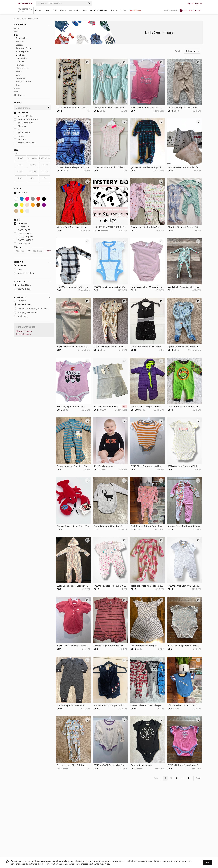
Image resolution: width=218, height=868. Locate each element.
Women (39, 10)
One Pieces (33, 19)
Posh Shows (136, 10)
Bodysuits (22, 58)
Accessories (21, 38)
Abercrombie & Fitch (26, 119)
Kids (55, 10)
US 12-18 (32, 172)
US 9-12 (20, 172)
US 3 (20, 178)
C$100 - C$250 (23, 237)
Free (18, 269)
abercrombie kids (24, 123)
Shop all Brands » (24, 331)
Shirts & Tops (22, 68)
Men (47, 10)
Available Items (23, 305)
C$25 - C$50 (22, 230)
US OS (20, 158)
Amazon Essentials (25, 143)
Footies (21, 62)
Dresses (20, 45)
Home (63, 10)
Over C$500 (22, 243)
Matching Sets (23, 52)
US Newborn (45, 158)
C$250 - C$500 (24, 240)
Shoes (19, 72)
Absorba (20, 126)
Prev (156, 778)
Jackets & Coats (23, 48)
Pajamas (20, 65)
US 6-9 (45, 165)
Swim (18, 75)
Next (198, 778)
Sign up (198, 3)
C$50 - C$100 (23, 233)
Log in (190, 3)
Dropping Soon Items (26, 312)
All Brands (21, 113)
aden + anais (22, 133)
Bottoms (20, 42)
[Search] (67, 3)
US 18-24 (45, 172)
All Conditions (23, 285)
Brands (114, 10)
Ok (208, 862)
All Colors (21, 193)
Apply (48, 251)
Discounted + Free (24, 273)
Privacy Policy (104, 864)
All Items (20, 265)
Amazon (20, 139)
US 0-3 (20, 165)
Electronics (74, 10)
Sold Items (21, 316)
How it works (171, 11)
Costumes (21, 78)
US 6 (32, 178)
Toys (18, 85)
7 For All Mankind (24, 116)
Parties (124, 10)
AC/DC (19, 129)
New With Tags (23, 289)
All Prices (21, 223)
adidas (19, 136)
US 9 (45, 178)
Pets (85, 10)
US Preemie (32, 158)
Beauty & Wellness (99, 10)
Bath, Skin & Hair (24, 82)
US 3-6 (32, 165)
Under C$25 (22, 227)
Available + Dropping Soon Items (31, 309)
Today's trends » (23, 334)
